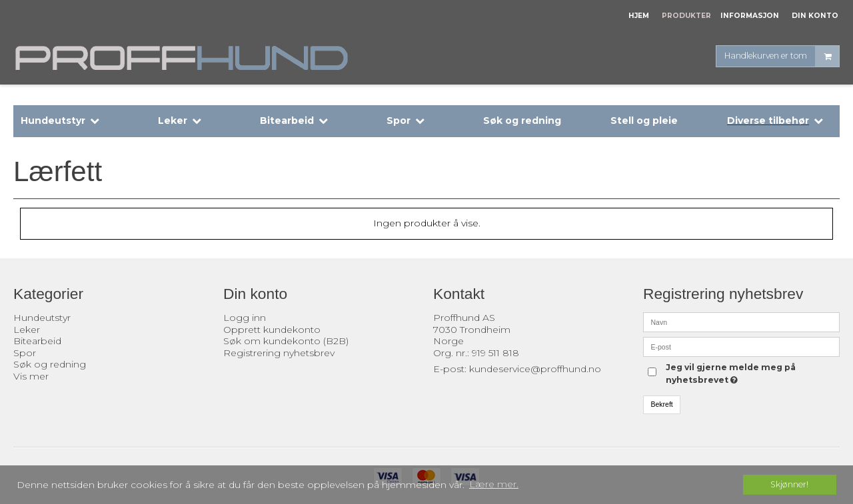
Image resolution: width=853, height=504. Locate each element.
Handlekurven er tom (782, 56)
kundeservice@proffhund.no (535, 369)
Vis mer (31, 376)
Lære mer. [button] (494, 484)
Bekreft (662, 404)
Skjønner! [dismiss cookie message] (789, 484)
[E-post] (741, 346)
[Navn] (741, 322)
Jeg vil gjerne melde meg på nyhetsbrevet (730, 373)
